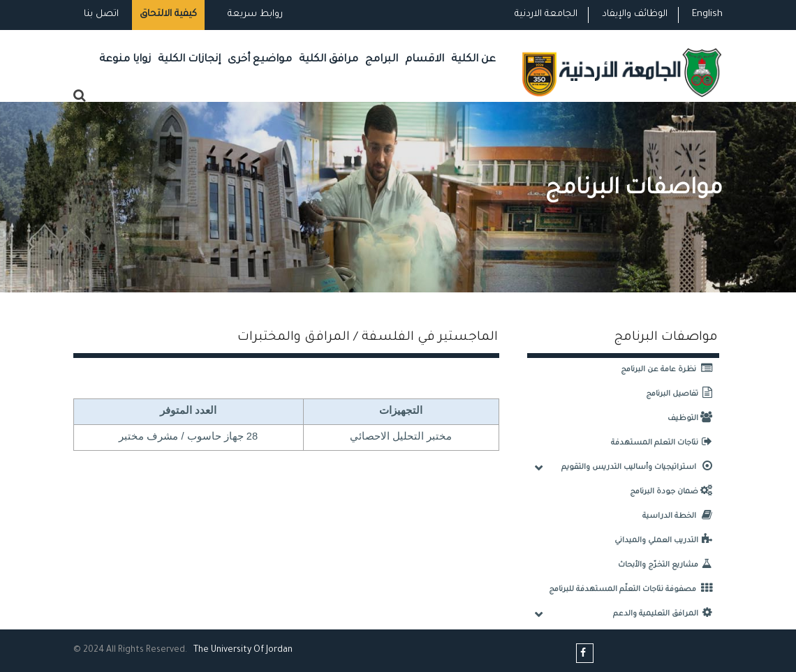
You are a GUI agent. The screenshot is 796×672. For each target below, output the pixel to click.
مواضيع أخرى (260, 60)
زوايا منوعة (125, 60)
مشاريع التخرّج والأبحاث (669, 565)
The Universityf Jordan (243, 650)
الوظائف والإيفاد (635, 14)
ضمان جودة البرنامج (675, 492)
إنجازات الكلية (189, 60)
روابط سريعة (254, 14)
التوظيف (693, 419)
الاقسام (425, 60)
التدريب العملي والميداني (667, 541)
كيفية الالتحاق (168, 14)
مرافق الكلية (329, 60)
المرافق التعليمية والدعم (666, 614)
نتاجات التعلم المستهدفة (665, 443)
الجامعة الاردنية (546, 14)
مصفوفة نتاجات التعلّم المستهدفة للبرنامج (634, 590)
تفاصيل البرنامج (683, 394)
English (707, 14)
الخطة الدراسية (681, 516)
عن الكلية (473, 60)
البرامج (382, 60)
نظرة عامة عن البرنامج (670, 370)
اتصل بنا (101, 14)
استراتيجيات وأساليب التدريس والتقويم (640, 468)
